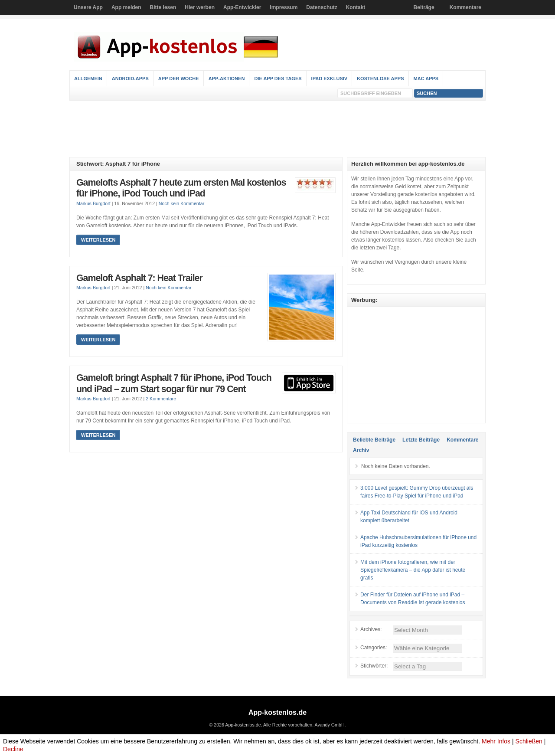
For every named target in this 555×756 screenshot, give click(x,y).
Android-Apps (130, 79)
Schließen (529, 741)
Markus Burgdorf (93, 203)
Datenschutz (322, 7)
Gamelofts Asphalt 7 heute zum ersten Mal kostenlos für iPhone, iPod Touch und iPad (181, 188)
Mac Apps (426, 79)
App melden (126, 7)
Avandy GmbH (329, 725)
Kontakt (356, 7)
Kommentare (465, 7)
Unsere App (88, 7)
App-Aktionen (227, 79)
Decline (13, 749)
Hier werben (200, 7)
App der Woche (179, 79)
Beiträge (424, 7)
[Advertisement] (277, 129)
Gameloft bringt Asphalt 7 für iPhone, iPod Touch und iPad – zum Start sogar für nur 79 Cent (174, 383)
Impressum (284, 7)
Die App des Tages (278, 79)
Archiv (361, 450)
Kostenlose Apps (380, 79)
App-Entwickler (242, 7)
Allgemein (88, 79)
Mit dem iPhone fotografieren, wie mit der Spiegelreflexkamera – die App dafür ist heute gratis (413, 570)
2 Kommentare (161, 399)
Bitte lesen (163, 7)
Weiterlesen (98, 240)
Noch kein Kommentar (181, 203)
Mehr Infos (496, 741)
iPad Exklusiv (330, 79)
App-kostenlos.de (277, 712)
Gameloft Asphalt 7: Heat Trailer (139, 278)
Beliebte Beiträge (374, 440)
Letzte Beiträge (421, 440)
